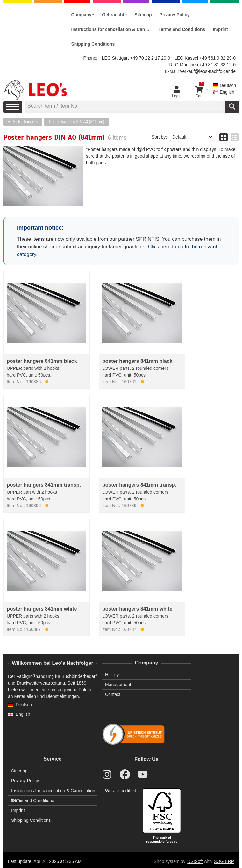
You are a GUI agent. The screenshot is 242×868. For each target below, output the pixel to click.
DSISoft (195, 861)
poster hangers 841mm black (42, 361)
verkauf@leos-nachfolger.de (208, 71)
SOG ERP (224, 861)
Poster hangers (25, 122)
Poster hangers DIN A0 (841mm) (76, 122)
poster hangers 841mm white (42, 609)
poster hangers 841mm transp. (44, 485)
